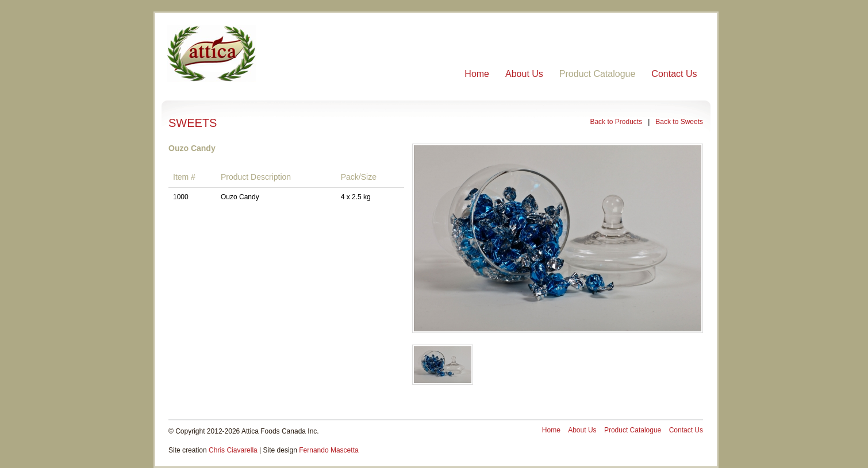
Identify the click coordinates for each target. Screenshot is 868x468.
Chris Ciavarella (233, 450)
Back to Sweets (679, 122)
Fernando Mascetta (329, 450)
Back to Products (616, 122)
